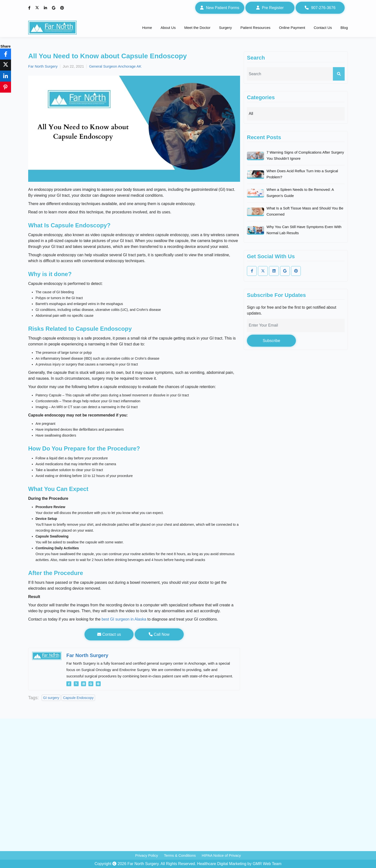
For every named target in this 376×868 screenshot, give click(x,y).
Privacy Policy (147, 855)
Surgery (225, 28)
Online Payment (292, 28)
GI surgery (51, 698)
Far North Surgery (43, 66)
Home (147, 28)
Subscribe (271, 341)
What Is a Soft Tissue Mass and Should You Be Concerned (305, 211)
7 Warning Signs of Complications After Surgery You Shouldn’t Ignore (305, 155)
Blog (344, 28)
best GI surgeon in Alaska (124, 619)
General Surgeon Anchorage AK (115, 66)
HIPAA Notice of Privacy (221, 855)
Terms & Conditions (180, 855)
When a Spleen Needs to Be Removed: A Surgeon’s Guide (300, 193)
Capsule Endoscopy (78, 698)
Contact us (109, 634)
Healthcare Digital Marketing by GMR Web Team (239, 864)
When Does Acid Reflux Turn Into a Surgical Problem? (302, 174)
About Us (168, 28)
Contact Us (323, 28)
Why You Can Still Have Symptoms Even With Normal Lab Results (304, 230)
